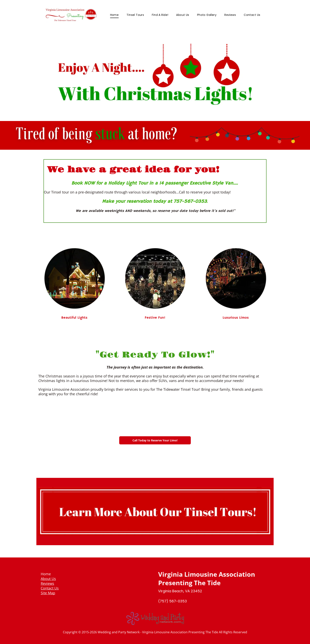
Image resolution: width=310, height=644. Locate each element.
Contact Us (50, 588)
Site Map (48, 593)
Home (46, 574)
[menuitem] (114, 15)
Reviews (47, 583)
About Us (48, 579)
